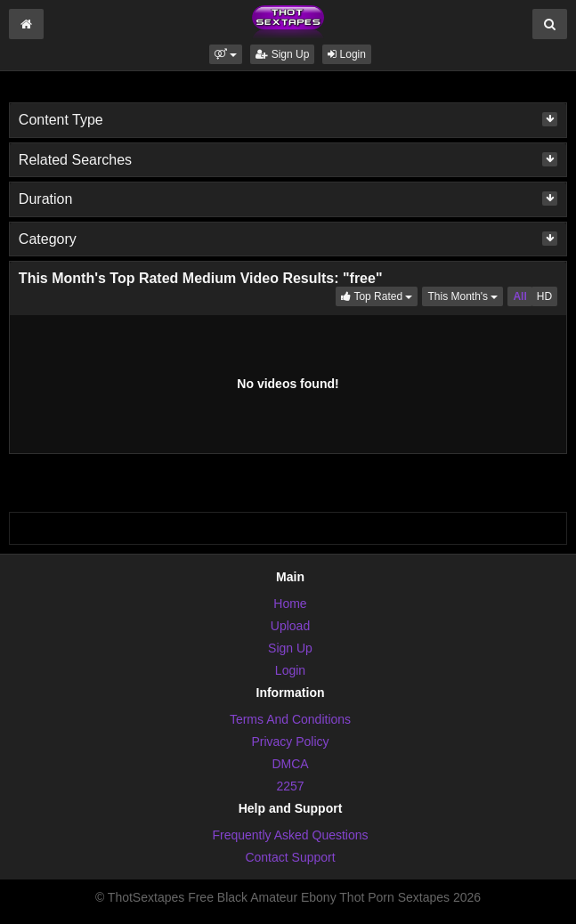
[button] (226, 54)
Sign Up (282, 54)
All (519, 296)
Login (347, 54)
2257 (290, 786)
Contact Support (290, 857)
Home (290, 604)
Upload (290, 626)
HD (544, 296)
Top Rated (379, 295)
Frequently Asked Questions (290, 835)
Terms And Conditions (290, 719)
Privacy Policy (290, 742)
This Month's (465, 295)
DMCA (290, 764)
